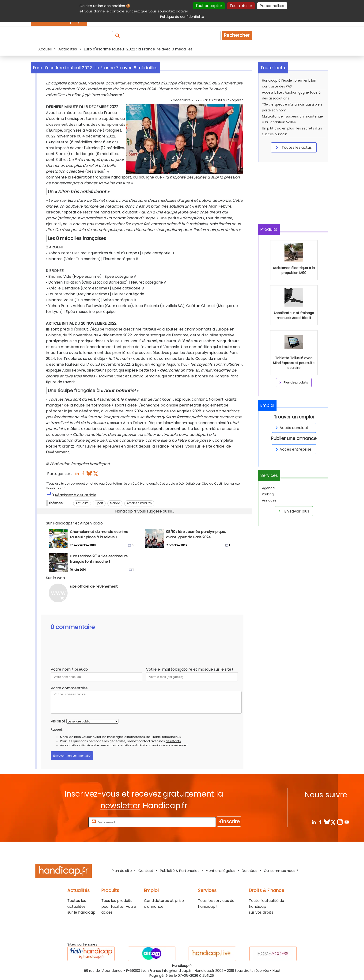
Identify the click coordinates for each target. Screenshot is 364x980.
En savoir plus (293, 511)
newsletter (120, 806)
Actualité (82, 503)
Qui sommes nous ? (281, 871)
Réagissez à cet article (76, 495)
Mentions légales (220, 871)
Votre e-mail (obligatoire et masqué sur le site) (190, 669)
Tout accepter (209, 6)
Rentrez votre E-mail (69, 822)
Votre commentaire (69, 688)
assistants (173, 741)
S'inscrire (229, 822)
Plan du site (122, 871)
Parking (268, 494)
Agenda (268, 488)
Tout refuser (241, 6)
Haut (277, 971)
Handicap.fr (205, 971)
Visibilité (58, 721)
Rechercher (237, 35)
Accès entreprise (293, 449)
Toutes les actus (293, 147)
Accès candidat (291, 428)
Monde (115, 503)
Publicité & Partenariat (180, 871)
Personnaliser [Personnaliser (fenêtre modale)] (272, 6)
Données (250, 871)
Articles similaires (139, 503)
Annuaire (269, 500)
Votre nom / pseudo (69, 669)
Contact (146, 871)
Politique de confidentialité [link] (182, 17)
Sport (99, 503)
